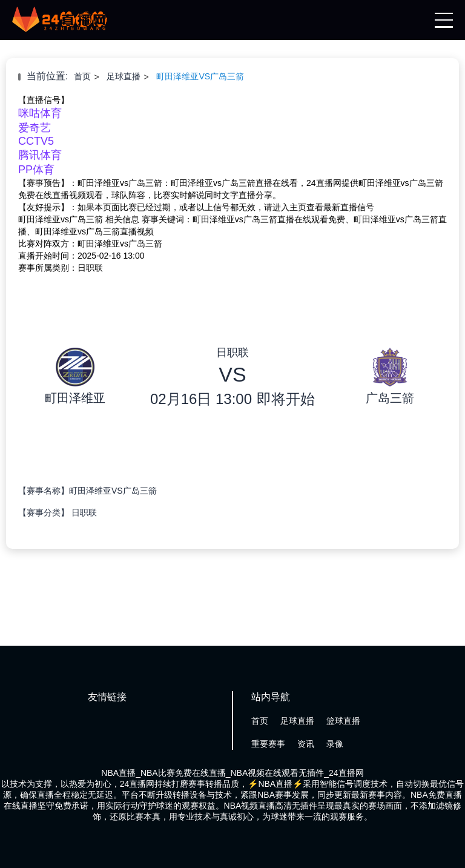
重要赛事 (268, 744)
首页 (82, 76)
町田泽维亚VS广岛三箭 (200, 76)
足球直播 (124, 76)
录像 (335, 744)
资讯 (306, 744)
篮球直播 (343, 721)
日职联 (84, 512)
